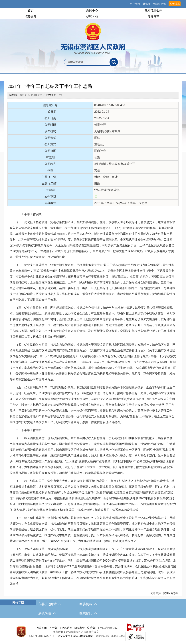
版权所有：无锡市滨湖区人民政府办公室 (76, 632)
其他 (97, 170)
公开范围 (50, 151)
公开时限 (50, 125)
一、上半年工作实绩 (26, 214)
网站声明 (67, 628)
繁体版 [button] (147, 4)
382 (60, 95)
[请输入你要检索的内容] (87, 62)
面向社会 (100, 151)
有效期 (50, 157)
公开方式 (50, 144)
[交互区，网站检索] (93, 56)
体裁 (50, 170)
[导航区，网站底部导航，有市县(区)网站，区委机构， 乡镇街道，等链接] (93, 609)
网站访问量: (106, 628)
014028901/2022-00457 (110, 105)
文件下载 (50, 196)
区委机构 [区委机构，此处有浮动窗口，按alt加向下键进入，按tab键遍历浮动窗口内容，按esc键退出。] (88, 604)
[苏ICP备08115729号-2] (41, 636)
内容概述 (50, 203)
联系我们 (92, 628)
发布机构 (50, 131)
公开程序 (50, 164)
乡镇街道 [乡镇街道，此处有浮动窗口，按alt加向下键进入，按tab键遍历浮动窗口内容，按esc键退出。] (47, 613)
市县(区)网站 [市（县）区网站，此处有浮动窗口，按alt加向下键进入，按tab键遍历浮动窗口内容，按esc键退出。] (50, 604)
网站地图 (42, 628)
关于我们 (54, 628)
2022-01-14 (102, 112)
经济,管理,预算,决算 (107, 190)
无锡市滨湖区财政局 (107, 131)
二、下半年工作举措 (26, 430)
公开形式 (50, 138)
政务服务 (31, 16)
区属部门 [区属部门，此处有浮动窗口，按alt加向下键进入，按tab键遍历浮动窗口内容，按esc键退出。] (88, 613)
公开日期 (50, 118)
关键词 (50, 190)
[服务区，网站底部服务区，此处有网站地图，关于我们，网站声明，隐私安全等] (93, 632)
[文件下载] (96, 196)
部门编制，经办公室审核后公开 (115, 164)
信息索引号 (50, 105)
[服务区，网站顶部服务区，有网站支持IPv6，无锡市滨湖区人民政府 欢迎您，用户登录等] (93, 4)
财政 (97, 183)
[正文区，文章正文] (93, 338)
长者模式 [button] (175, 4)
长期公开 (100, 125)
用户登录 (135, 4)
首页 (31, 10)
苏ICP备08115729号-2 (41, 636)
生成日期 (50, 112)
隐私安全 (80, 628)
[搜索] (114, 62)
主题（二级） (50, 183)
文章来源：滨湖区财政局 (165, 593)
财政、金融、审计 (106, 177)
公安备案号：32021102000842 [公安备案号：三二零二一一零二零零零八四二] (75, 636)
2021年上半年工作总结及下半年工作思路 (50, 86)
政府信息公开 (153, 10)
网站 (97, 138)
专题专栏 (153, 16)
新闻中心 (92, 10)
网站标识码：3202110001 (111, 636)
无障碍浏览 (159, 4)
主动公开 (100, 144)
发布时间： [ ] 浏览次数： (36, 95)
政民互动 (92, 16)
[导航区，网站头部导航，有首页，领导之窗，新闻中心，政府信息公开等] (93, 13)
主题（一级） (50, 177)
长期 (97, 157)
